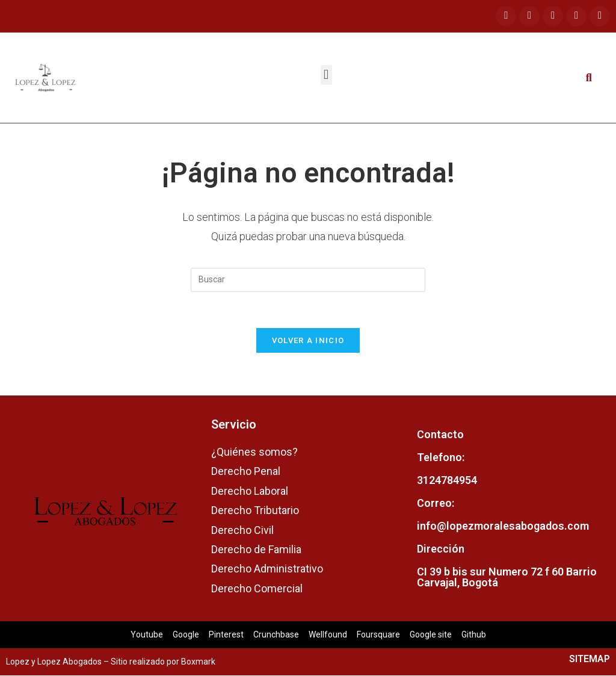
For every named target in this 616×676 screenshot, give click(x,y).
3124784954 (447, 480)
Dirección (441, 549)
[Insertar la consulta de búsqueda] (308, 280)
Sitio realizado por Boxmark (163, 662)
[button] (326, 75)
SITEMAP (590, 659)
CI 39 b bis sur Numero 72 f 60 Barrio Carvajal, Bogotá (507, 577)
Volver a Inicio (308, 341)
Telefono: (441, 457)
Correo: (436, 503)
